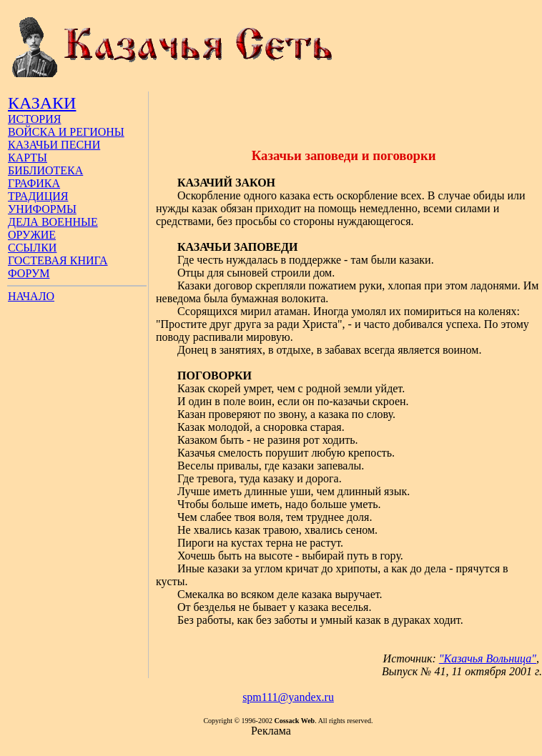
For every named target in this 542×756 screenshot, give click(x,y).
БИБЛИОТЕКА (45, 170)
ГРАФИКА (34, 183)
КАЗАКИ (42, 103)
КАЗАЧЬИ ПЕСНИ (54, 145)
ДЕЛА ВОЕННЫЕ (53, 222)
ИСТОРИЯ (34, 119)
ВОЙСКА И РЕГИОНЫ (66, 132)
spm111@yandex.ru (288, 697)
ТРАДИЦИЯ (38, 196)
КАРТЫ (28, 158)
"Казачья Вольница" (488, 658)
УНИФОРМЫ (42, 209)
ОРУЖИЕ (32, 235)
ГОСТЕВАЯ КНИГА (58, 260)
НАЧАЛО (31, 296)
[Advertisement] (346, 113)
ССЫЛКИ (32, 248)
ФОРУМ (29, 273)
